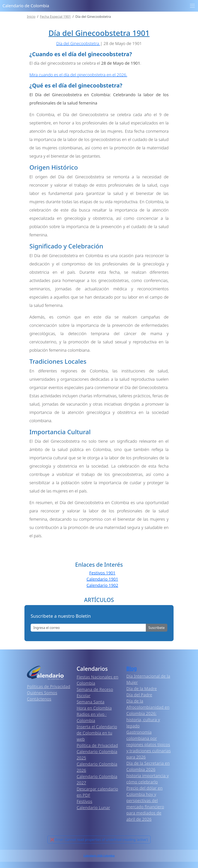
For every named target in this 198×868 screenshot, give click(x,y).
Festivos (84, 801)
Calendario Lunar (93, 808)
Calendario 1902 (102, 585)
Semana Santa (91, 702)
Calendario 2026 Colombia (99, 856)
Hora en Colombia (94, 708)
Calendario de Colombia (26, 6)
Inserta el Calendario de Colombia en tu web (97, 733)
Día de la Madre (142, 689)
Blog (132, 668)
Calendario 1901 (102, 579)
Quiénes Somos (42, 693)
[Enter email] (88, 628)
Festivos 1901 (102, 573)
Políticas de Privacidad (49, 686)
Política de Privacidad (97, 745)
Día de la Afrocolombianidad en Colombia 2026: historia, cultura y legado (148, 713)
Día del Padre (139, 695)
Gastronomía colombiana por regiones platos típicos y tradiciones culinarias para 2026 (149, 745)
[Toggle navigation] (192, 6)
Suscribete (157, 628)
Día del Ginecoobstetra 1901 (99, 33)
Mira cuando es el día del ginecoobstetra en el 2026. (78, 75)
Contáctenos (39, 699)
